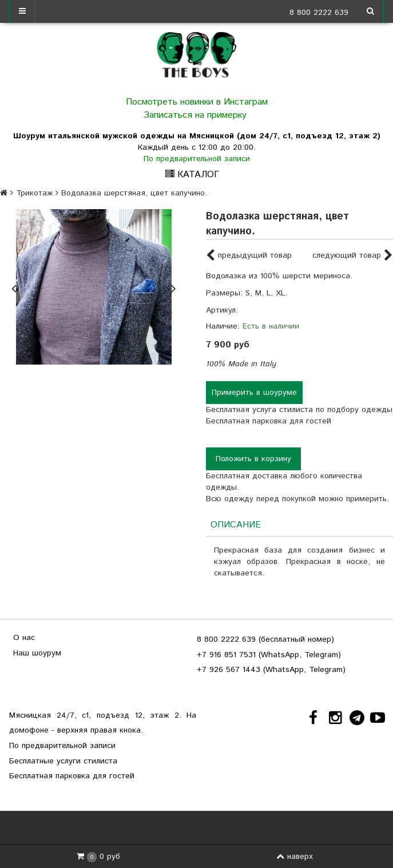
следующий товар (353, 256)
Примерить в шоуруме (254, 393)
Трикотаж (34, 193)
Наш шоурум (37, 653)
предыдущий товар (249, 256)
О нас (24, 638)
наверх (295, 857)
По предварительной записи (197, 159)
